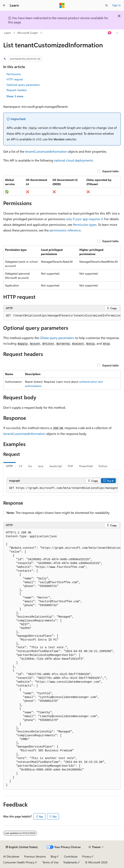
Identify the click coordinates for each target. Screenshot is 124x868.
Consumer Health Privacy (19, 862)
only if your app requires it (84, 219)
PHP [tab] (70, 466)
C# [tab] (20, 466)
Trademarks (70, 862)
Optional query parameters (23, 85)
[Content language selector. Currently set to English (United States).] (22, 847)
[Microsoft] (62, 5)
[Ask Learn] (110, 33)
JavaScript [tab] (56, 466)
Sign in (117, 5)
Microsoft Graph (28, 33)
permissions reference (65, 230)
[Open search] (107, 5)
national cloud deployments (73, 160)
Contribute (71, 856)
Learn (7, 33)
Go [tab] (30, 466)
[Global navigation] (4, 5)
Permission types (85, 225)
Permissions (14, 74)
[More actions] (117, 33)
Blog (53, 856)
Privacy (87, 856)
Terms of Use (50, 862)
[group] (62, 316)
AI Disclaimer (11, 856)
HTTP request (15, 79)
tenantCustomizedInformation (46, 151)
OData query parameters (57, 338)
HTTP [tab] (9, 466)
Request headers (17, 90)
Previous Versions (35, 856)
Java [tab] (41, 466)
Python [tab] (103, 466)
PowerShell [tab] (86, 466)
